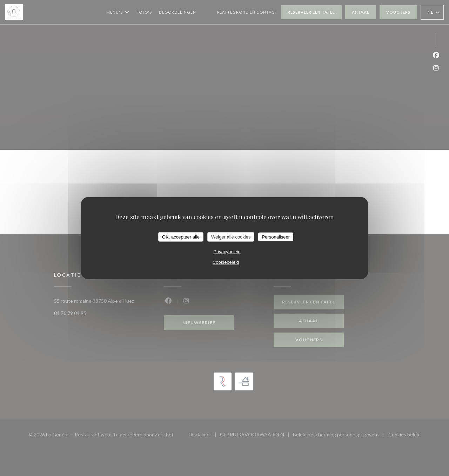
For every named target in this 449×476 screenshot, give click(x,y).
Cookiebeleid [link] (226, 262)
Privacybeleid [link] (227, 252)
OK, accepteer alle (181, 237)
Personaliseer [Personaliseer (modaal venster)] (276, 237)
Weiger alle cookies (231, 237)
